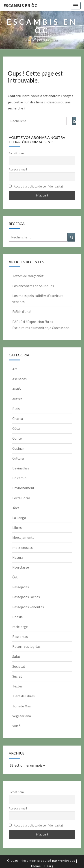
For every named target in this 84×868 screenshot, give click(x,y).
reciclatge (20, 627)
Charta (18, 419)
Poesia (17, 617)
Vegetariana (22, 716)
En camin (19, 478)
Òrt (15, 577)
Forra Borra (21, 498)
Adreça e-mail (18, 169)
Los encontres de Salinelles (33, 286)
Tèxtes (17, 686)
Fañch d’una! (22, 312)
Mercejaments (23, 537)
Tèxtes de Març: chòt (28, 276)
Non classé (21, 567)
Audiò (17, 389)
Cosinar (18, 448)
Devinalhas (21, 468)
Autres (17, 399)
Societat (19, 666)
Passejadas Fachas (26, 597)
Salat (16, 656)
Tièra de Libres (24, 696)
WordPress (67, 861)
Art (15, 369)
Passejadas (21, 587)
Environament (23, 488)
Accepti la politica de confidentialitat (36, 186)
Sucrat (17, 676)
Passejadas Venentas (28, 607)
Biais (16, 409)
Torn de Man (22, 706)
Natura (18, 557)
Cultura (18, 458)
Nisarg (49, 866)
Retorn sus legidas (26, 646)
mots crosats (23, 547)
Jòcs (16, 508)
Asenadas (19, 379)
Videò (16, 726)
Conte (17, 438)
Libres (17, 528)
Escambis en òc (20, 5)
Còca (16, 428)
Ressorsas (20, 637)
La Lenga (19, 518)
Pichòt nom (16, 153)
